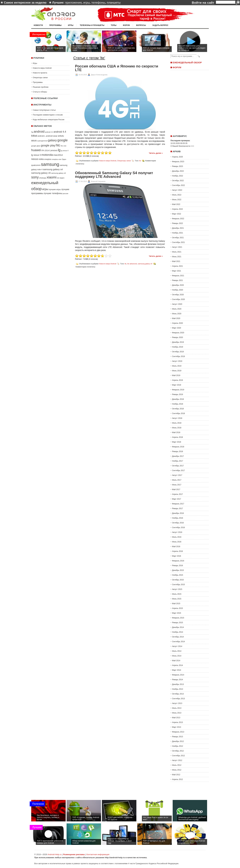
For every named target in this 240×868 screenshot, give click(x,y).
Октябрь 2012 (178, 751)
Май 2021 (176, 261)
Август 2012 (177, 760)
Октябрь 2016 (178, 523)
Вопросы (141, 25)
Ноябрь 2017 (178, 461)
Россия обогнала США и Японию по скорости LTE (117, 68)
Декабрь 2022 (178, 171)
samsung (50, 164)
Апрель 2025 (177, 157)
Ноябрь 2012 (178, 746)
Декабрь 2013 (178, 684)
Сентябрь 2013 (178, 699)
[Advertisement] (189, 101)
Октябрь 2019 (178, 352)
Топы (114, 25)
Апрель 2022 (177, 209)
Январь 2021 (177, 280)
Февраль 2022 (178, 219)
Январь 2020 (177, 337)
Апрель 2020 (177, 323)
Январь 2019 (177, 394)
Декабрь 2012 (178, 741)
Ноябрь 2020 (178, 290)
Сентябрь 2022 (178, 185)
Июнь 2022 (177, 200)
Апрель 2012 (177, 779)
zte (58, 178)
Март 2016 (177, 556)
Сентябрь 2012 (178, 756)
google (63, 140)
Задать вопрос (160, 25)
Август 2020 (177, 304)
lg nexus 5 (36, 155)
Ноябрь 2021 (178, 233)
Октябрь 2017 (178, 466)
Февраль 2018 (178, 447)
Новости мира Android (42, 68)
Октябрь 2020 (178, 295)
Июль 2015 (177, 594)
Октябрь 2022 (178, 181)
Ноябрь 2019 (178, 347)
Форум (126, 25)
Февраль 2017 (178, 504)
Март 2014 (177, 670)
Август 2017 (177, 475)
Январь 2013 (177, 737)
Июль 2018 (177, 423)
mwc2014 (58, 155)
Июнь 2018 (177, 428)
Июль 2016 (177, 537)
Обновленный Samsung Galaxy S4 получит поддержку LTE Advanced (114, 175)
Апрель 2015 (177, 608)
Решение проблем (41, 87)
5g (32, 132)
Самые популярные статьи (44, 110)
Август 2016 (177, 532)
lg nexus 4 (65, 151)
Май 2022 (176, 204)
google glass (36, 146)
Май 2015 (176, 604)
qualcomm (36, 165)
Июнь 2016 (177, 542)
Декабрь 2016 (178, 513)
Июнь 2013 (177, 713)
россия (66, 193)
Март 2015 (177, 613)
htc (58, 145)
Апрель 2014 (177, 665)
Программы (55, 25)
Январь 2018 (177, 451)
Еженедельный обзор (187, 62)
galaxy (52, 140)
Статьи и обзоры (40, 92)
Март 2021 (177, 271)
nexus (35, 159)
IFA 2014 (45, 151)
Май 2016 (176, 547)
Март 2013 (177, 727)
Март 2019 (177, 385)
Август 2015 (177, 589)
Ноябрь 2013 (178, 689)
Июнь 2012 (177, 770)
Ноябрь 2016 (178, 518)
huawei (36, 150)
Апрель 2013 (177, 722)
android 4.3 (49, 132)
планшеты (114, 3)
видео (62, 178)
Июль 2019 (177, 366)
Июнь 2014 (177, 656)
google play (48, 145)
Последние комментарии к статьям (48, 115)
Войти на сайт (203, 3)
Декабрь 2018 (178, 399)
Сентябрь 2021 (178, 242)
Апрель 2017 (177, 494)
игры (86, 3)
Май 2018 (176, 432)
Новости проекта (40, 73)
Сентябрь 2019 (178, 356)
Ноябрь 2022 (178, 176)
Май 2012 (176, 775)
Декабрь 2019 (178, 342)
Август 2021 (177, 247)
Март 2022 (177, 214)
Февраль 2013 (178, 732)
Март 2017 (177, 499)
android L (41, 136)
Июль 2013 (177, 708)
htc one (64, 146)
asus (34, 141)
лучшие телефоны (53, 193)
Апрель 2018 (177, 437)
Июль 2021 (177, 252)
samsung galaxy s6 (58, 173)
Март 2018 (177, 442)
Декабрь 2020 (178, 285)
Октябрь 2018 (178, 409)
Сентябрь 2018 (178, 413)
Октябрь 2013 (178, 694)
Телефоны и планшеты (92, 25)
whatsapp (43, 178)
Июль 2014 (177, 651)
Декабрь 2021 (178, 228)
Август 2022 (177, 190)
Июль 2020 (177, 309)
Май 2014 (176, 661)
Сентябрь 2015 (178, 585)
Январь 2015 (177, 623)
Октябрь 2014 (178, 637)
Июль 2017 (177, 480)
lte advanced (132, 264)
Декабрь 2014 (178, 627)
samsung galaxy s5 (41, 173)
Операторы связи (40, 78)
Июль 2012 (177, 765)
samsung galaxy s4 (53, 169)
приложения (73, 3)
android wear (52, 136)
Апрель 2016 (177, 551)
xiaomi (52, 177)
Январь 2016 (177, 566)
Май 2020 (176, 318)
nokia (41, 159)
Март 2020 (177, 328)
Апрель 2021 (177, 266)
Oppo (64, 159)
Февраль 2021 (178, 276)
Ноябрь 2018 (178, 404)
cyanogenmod (42, 141)
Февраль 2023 (178, 162)
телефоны (98, 3)
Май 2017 (176, 489)
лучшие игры (55, 189)
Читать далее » (156, 153)
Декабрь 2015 (178, 570)
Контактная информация (98, 854)
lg (59, 150)
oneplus (48, 159)
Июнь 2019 (177, 371)
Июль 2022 (177, 195)
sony (35, 177)
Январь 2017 (177, 509)
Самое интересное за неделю (25, 3)
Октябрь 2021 (178, 238)
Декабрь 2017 (178, 456)
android (39, 131)
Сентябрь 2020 (178, 299)
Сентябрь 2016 (178, 528)
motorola (47, 155)
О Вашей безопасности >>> (182, 146)
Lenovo (53, 150)
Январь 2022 (177, 223)
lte (140, 161)
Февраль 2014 (178, 675)
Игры (71, 25)
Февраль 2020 (178, 333)
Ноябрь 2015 (178, 575)
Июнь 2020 (177, 314)
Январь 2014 (177, 680)
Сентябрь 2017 (178, 470)
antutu (61, 136)
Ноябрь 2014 (178, 632)
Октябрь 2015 (178, 580)
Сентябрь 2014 (178, 642)
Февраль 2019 (178, 390)
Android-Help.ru (55, 854)
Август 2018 (177, 418)
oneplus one (57, 159)
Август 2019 (177, 361)
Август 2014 (177, 646)
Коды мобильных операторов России (49, 120)
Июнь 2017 (177, 485)
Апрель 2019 (177, 380)
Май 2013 (176, 718)
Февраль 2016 (178, 561)
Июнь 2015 (177, 599)
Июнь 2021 (177, 257)
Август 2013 (177, 703)
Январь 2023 (177, 166)
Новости (38, 25)
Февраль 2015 (178, 618)
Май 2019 (176, 375)
